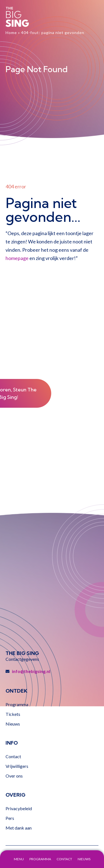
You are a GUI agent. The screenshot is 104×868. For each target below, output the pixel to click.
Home (11, 33)
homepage (17, 258)
